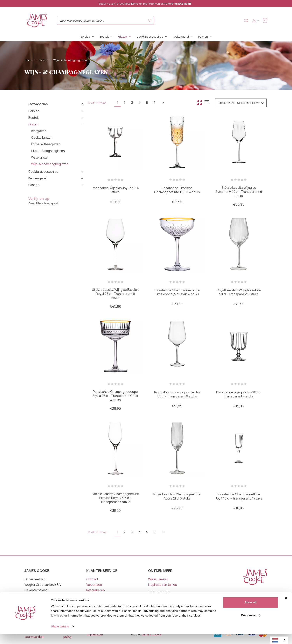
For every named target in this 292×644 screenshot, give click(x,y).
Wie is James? (158, 580)
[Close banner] (286, 608)
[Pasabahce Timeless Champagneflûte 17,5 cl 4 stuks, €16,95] (177, 142)
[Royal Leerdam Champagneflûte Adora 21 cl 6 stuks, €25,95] (177, 449)
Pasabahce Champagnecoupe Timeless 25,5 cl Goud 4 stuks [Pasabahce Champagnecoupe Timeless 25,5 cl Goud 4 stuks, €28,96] (177, 292)
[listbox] (251, 103)
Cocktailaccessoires (152, 37)
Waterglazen (40, 157)
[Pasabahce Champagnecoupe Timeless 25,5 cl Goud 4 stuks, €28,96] (177, 244)
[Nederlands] (279, 640)
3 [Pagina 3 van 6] (134, 103)
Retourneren (96, 590)
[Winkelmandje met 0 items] (265, 20)
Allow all (250, 612)
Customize (251, 625)
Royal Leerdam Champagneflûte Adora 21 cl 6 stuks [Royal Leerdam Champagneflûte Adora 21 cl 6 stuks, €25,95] (177, 497)
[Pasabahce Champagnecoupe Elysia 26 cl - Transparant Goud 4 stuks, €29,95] (115, 347)
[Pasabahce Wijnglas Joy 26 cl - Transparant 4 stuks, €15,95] (239, 347)
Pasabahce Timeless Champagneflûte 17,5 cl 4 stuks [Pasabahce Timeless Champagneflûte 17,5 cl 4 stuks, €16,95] (177, 190)
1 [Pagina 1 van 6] (118, 103)
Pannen (205, 37)
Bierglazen (39, 131)
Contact (92, 580)
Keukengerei (183, 37)
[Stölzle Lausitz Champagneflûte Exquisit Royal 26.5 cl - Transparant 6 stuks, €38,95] (115, 449)
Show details (60, 636)
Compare (246, 21)
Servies (87, 37)
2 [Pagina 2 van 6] (126, 103)
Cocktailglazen (42, 137)
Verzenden (94, 585)
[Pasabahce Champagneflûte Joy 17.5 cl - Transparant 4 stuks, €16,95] (239, 449)
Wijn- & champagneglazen (50, 164)
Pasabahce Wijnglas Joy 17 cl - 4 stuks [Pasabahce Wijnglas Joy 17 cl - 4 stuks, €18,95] (115, 190)
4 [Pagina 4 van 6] (142, 103)
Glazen (124, 37)
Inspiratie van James (163, 585)
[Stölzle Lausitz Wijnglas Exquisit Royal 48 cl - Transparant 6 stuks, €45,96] (115, 244)
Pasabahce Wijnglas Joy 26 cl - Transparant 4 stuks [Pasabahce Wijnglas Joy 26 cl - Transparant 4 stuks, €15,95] (239, 395)
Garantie (93, 596)
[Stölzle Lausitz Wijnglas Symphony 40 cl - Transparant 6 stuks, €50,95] (239, 142)
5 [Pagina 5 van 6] (150, 103)
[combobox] (279, 640)
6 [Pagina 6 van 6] (158, 103)
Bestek (106, 37)
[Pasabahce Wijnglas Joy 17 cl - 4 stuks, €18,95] (115, 142)
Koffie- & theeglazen (46, 144)
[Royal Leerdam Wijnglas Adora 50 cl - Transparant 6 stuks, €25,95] (239, 244)
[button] (56, 104)
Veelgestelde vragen (101, 601)
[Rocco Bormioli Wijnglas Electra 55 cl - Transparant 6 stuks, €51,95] (177, 347)
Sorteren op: (227, 103)
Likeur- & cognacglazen (48, 151)
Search (150, 20)
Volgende (167, 103)
